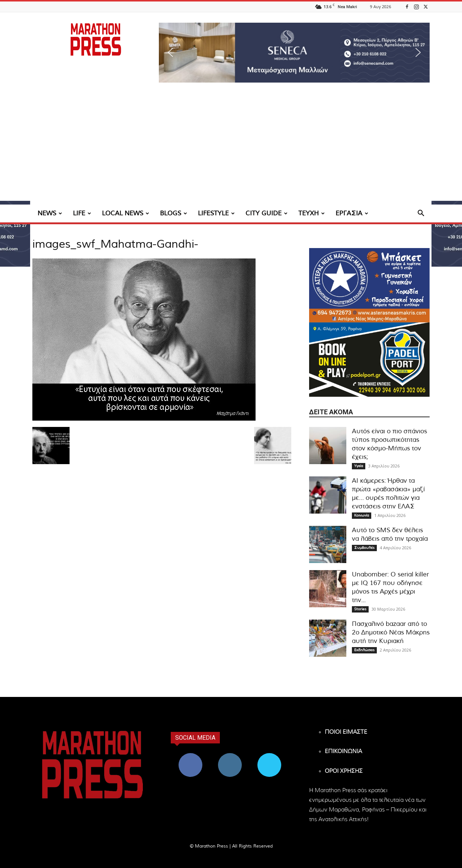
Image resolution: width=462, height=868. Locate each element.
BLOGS (174, 213)
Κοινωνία (362, 515)
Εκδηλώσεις (364, 650)
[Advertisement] (231, 149)
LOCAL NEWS (126, 213)
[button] (294, 53)
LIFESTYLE (216, 213)
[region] (294, 53)
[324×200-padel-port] (369, 360)
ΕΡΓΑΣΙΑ (352, 213)
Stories (360, 609)
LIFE (82, 213)
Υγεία (359, 466)
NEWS (50, 213)
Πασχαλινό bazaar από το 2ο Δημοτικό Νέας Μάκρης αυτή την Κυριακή (391, 632)
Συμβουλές (364, 548)
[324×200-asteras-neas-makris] (369, 285)
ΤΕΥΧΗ (312, 213)
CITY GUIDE (267, 213)
